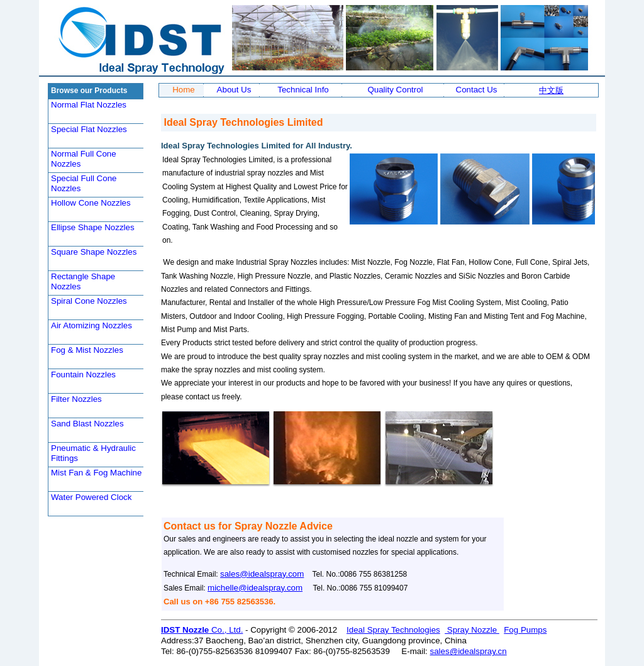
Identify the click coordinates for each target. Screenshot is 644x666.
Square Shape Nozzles (94, 252)
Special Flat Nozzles (89, 129)
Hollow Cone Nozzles (91, 203)
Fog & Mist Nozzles (87, 350)
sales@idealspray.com (262, 574)
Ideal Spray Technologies (393, 630)
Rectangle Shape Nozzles (83, 281)
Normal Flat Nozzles (89, 105)
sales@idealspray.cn (469, 651)
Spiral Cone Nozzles (89, 301)
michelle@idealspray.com (255, 588)
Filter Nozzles (76, 399)
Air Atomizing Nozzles (92, 325)
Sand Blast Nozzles (87, 424)
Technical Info (303, 90)
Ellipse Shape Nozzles (93, 227)
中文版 (551, 90)
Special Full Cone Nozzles (84, 183)
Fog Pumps (525, 630)
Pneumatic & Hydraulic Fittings (93, 453)
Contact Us (477, 90)
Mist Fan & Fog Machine (96, 473)
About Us (234, 90)
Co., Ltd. (226, 630)
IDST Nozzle (185, 630)
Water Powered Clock (91, 497)
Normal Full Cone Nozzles (84, 159)
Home (184, 90)
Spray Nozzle (472, 630)
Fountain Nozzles (83, 375)
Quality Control (395, 90)
